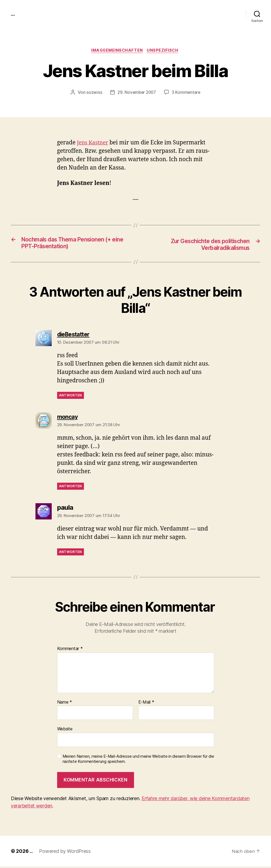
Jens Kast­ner (94, 144)
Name (65, 704)
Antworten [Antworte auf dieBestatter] (71, 397)
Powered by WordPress (66, 853)
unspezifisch (165, 51)
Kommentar (70, 650)
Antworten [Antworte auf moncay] (71, 487)
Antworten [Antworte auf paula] (71, 553)
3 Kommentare (187, 93)
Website (65, 730)
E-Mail (146, 704)
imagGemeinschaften (117, 51)
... (13, 14)
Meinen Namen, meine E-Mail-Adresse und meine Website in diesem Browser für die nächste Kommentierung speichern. (138, 761)
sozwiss (93, 93)
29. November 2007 (136, 93)
